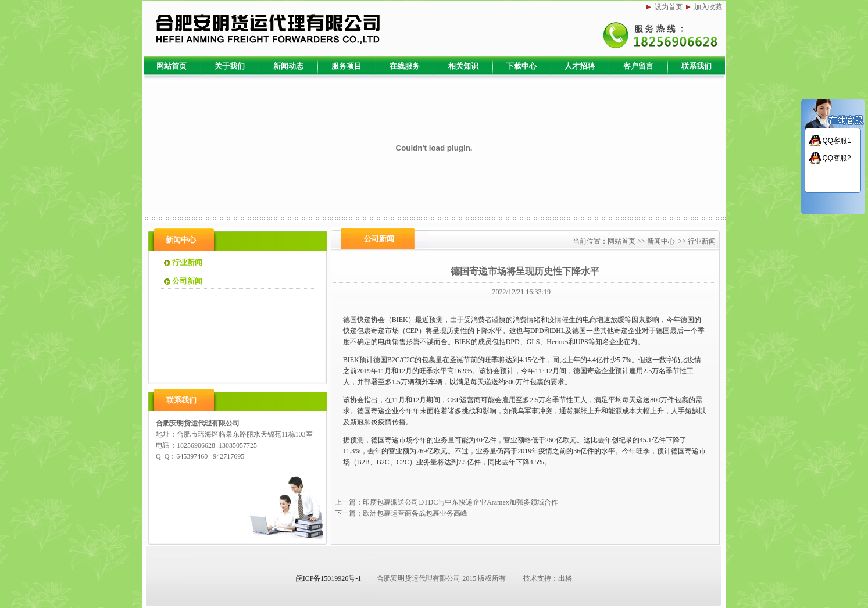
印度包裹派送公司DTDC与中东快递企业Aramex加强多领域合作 (460, 502)
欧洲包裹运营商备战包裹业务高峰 (415, 513)
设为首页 (669, 7)
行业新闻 (702, 241)
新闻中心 (661, 241)
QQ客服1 (836, 141)
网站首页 (621, 241)
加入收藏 (708, 7)
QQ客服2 (836, 158)
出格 (565, 578)
